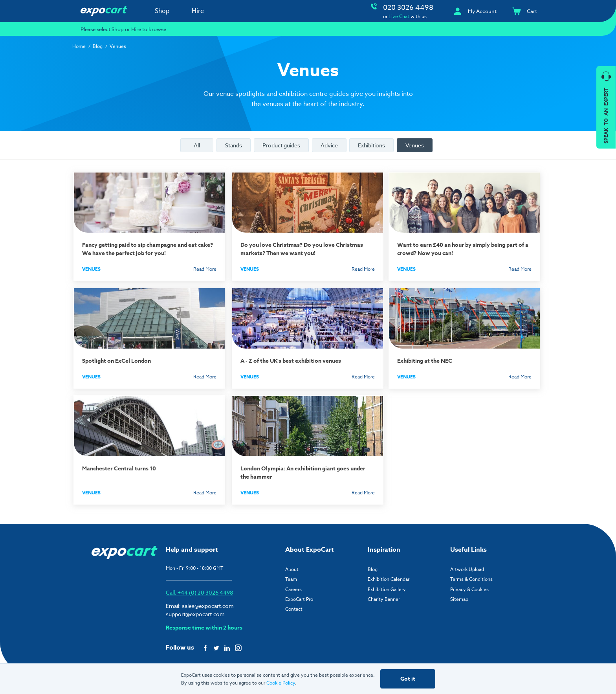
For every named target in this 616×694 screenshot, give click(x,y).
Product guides (281, 145)
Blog (98, 46)
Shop (162, 11)
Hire (198, 11)
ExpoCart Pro (299, 596)
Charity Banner (384, 596)
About (292, 566)
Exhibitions (371, 145)
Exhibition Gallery (387, 585)
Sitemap (459, 596)
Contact (294, 605)
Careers (293, 585)
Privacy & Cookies (469, 585)
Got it (408, 679)
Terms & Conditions (471, 576)
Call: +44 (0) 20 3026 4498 (199, 588)
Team (291, 576)
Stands (234, 145)
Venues (415, 145)
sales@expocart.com (208, 602)
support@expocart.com (195, 610)
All (197, 145)
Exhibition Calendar (389, 576)
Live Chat (399, 16)
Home (79, 46)
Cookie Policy (281, 683)
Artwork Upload (467, 566)
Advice (329, 145)
